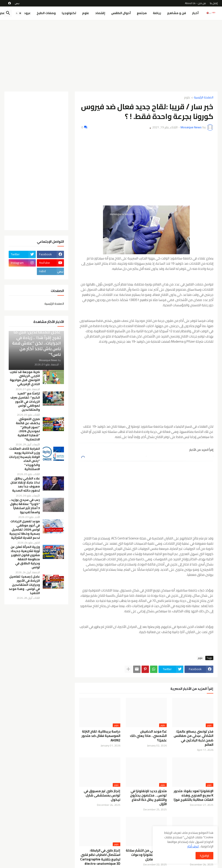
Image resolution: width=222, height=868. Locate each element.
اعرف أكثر (193, 846)
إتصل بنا (214, 3)
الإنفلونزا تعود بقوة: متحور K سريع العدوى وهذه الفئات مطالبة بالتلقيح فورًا (193, 796)
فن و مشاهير (177, 13)
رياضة (157, 13)
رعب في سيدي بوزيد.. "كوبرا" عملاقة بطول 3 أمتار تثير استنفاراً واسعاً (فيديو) (25, 506)
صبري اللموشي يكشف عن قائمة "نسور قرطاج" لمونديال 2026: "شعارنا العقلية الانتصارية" (28, 429)
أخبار (195, 13)
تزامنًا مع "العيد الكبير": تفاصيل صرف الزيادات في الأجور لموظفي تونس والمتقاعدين (25, 402)
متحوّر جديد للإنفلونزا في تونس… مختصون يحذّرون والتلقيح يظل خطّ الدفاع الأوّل (148, 798)
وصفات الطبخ (46, 13)
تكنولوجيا (69, 13)
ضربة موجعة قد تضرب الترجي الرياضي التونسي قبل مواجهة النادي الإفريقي (25, 378)
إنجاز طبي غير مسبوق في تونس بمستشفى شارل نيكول (102, 796)
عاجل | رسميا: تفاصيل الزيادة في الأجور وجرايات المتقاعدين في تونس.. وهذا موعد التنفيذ (24, 585)
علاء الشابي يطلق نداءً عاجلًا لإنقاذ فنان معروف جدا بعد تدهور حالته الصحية (25, 485)
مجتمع (142, 13)
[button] (19, 13)
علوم (86, 13)
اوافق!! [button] (204, 856)
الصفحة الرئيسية (204, 98)
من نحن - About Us (195, 3)
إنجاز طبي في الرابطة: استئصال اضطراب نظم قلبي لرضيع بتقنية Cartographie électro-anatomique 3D (100, 857)
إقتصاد (100, 13)
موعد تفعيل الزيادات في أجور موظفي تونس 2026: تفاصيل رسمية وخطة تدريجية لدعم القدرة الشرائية (25, 529)
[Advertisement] (111, 56)
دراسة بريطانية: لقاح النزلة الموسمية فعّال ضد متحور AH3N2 (101, 736)
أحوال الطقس (121, 13)
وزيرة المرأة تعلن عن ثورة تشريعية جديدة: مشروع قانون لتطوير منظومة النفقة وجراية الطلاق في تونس (25, 557)
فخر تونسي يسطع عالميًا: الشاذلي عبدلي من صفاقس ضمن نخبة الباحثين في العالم (193, 738)
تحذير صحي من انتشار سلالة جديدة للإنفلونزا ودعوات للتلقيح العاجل (146, 855)
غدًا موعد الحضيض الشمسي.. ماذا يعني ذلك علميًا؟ (148, 736)
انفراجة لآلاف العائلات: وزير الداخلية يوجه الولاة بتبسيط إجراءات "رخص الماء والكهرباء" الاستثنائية (24, 459)
